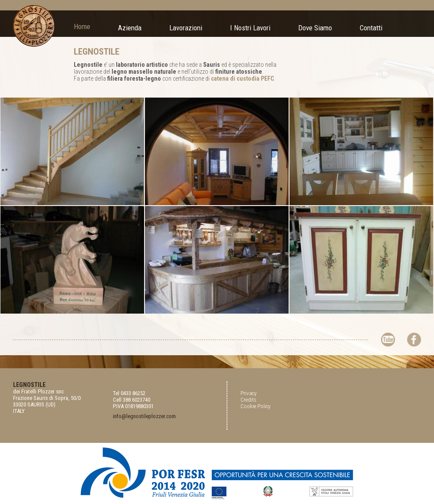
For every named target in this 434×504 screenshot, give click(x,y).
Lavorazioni (186, 28)
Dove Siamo (315, 28)
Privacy (248, 393)
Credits (248, 400)
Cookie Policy (255, 406)
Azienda (130, 28)
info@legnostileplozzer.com (144, 416)
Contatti (371, 28)
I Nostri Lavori (250, 28)
